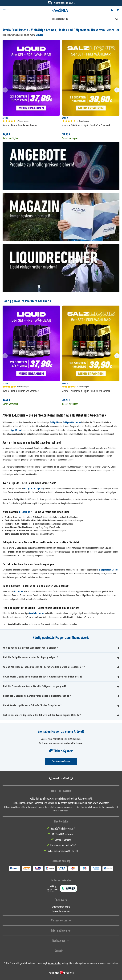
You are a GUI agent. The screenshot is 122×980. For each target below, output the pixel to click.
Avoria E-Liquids (37, 613)
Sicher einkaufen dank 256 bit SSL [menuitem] (63, 851)
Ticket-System (61, 751)
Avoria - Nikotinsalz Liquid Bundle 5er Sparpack (86, 125)
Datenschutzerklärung (54, 807)
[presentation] (5, 90)
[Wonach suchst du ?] (61, 19)
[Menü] (4, 10)
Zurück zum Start (61, 778)
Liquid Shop (15, 430)
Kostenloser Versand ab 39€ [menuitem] (63, 845)
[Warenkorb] (118, 10)
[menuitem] (7, 10)
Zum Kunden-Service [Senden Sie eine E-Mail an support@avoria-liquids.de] (61, 761)
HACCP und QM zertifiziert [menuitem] (63, 834)
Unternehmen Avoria (61, 907)
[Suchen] (117, 19)
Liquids (40, 35)
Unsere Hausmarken (61, 911)
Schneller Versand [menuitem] (63, 840)
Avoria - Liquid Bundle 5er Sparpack (21, 125)
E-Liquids (54, 422)
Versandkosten (55, 963)
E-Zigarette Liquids (72, 422)
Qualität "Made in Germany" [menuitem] (63, 829)
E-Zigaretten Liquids (109, 570)
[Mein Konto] (112, 10)
